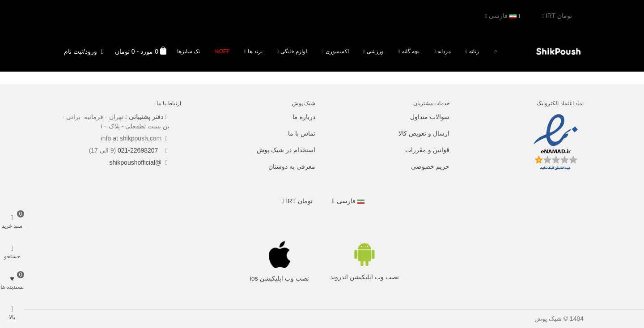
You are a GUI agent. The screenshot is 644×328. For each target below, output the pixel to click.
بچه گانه (411, 51)
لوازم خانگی (294, 51)
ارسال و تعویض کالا (424, 133)
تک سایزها (189, 51)
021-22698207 (139, 150)
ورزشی (375, 51)
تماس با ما (302, 133)
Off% (222, 51)
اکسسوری (337, 51)
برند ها (255, 51)
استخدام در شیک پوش (286, 150)
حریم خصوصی (430, 166)
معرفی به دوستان (292, 166)
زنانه (474, 51)
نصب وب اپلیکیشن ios (280, 278)
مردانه (444, 51)
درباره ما (304, 117)
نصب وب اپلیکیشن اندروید (364, 277)
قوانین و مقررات (427, 150)
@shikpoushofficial (135, 162)
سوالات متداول (430, 117)
